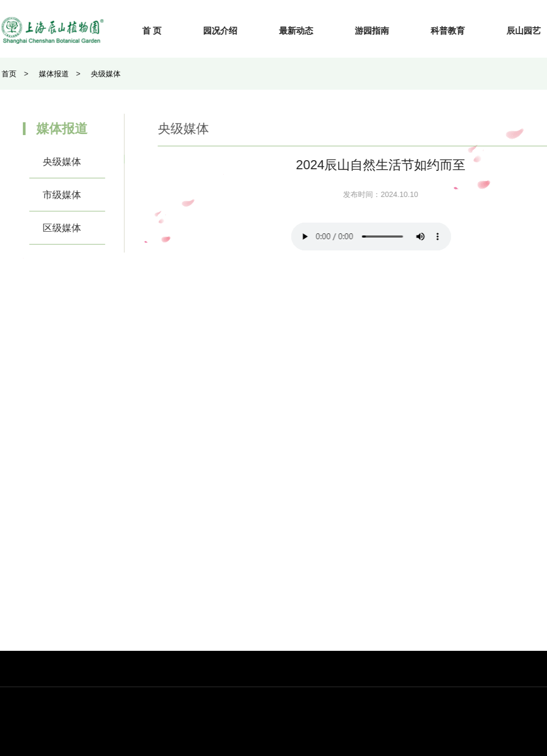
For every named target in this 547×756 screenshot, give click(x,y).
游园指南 (379, 31)
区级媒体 (55, 228)
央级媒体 (99, 74)
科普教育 (455, 31)
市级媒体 (55, 195)
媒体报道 (47, 74)
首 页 (158, 31)
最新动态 (303, 31)
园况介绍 (227, 31)
